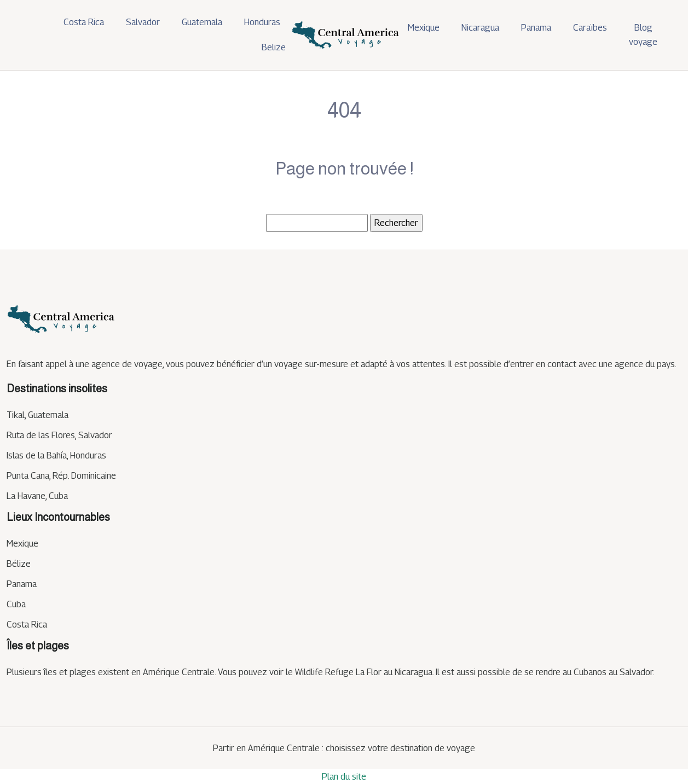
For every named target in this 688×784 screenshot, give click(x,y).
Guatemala (202, 22)
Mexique (424, 28)
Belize (274, 47)
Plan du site (344, 777)
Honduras (262, 22)
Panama (536, 28)
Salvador (143, 22)
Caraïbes (590, 28)
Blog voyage (643, 35)
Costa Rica (84, 22)
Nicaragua (480, 28)
